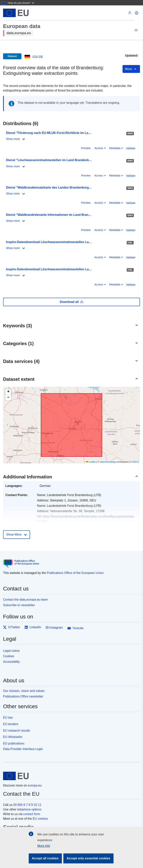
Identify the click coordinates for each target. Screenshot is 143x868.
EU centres (40, 819)
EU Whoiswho (13, 737)
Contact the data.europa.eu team (25, 600)
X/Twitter (11, 627)
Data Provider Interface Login (23, 749)
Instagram (54, 628)
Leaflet (91, 462)
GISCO (135, 462)
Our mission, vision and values (24, 691)
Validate (131, 148)
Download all (71, 302)
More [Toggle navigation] (131, 69)
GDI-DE (38, 57)
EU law (8, 718)
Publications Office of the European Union (75, 573)
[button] (21, 3)
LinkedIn (33, 627)
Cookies (9, 656)
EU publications (14, 743)
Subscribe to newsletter (19, 605)
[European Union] (70, 776)
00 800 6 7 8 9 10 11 (27, 805)
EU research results (17, 731)
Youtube (75, 628)
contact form (32, 814)
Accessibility (11, 662)
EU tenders (11, 724)
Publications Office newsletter (23, 696)
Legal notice (11, 651)
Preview (86, 148)
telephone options (29, 809)
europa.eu (35, 785)
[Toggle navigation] (136, 31)
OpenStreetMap (108, 462)
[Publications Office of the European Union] (70, 561)
